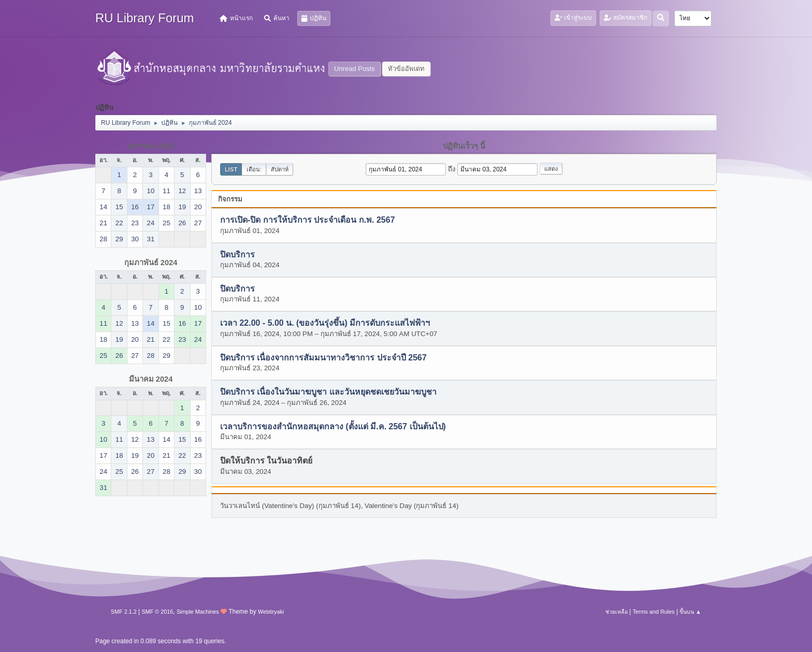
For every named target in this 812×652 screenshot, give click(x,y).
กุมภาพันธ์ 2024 (151, 263)
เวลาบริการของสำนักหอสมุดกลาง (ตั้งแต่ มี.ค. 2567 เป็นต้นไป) (333, 426)
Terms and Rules (654, 612)
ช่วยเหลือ (617, 612)
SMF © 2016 (158, 612)
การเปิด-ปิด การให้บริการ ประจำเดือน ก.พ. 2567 (308, 220)
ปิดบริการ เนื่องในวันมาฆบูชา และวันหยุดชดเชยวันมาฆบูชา (328, 392)
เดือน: (254, 169)
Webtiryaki (271, 612)
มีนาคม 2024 (151, 379)
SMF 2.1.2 (124, 612)
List (231, 169)
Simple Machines (198, 612)
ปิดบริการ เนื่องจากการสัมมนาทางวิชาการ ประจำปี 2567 (323, 358)
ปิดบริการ (237, 255)
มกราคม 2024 (151, 146)
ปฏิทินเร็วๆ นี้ (464, 146)
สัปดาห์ (280, 169)
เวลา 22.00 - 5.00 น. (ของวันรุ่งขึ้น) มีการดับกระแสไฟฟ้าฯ (325, 323)
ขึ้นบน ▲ (690, 612)
